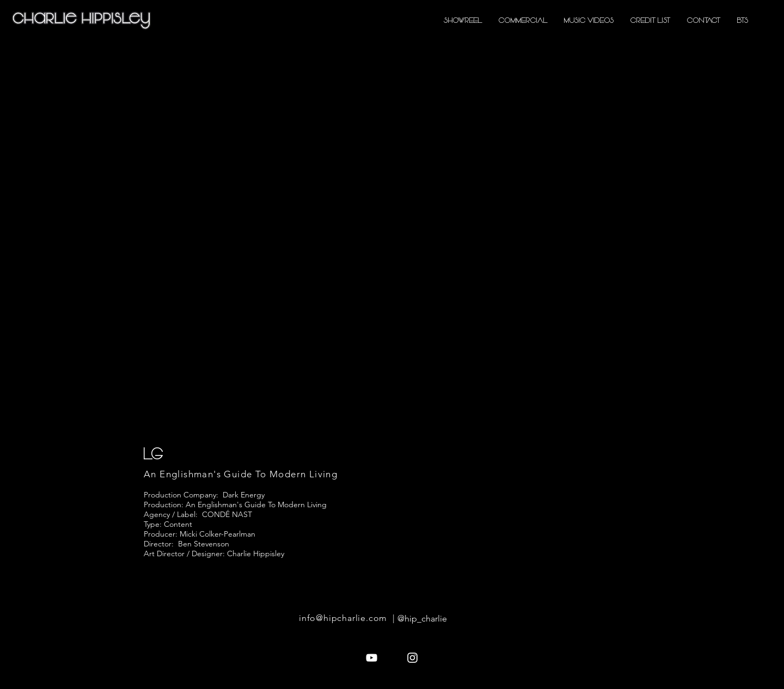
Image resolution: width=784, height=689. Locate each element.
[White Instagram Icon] (412, 658)
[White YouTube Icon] (372, 658)
